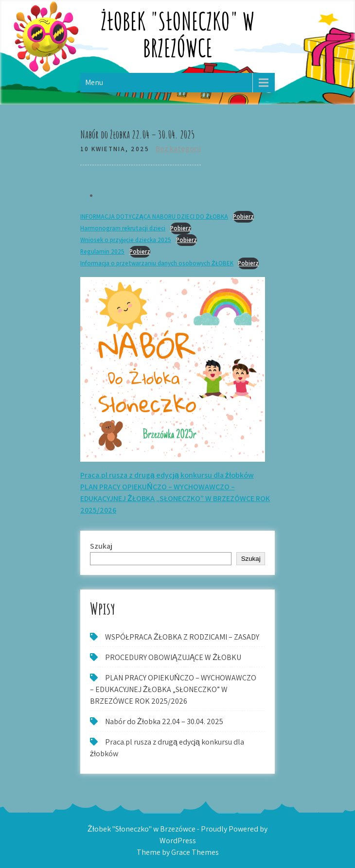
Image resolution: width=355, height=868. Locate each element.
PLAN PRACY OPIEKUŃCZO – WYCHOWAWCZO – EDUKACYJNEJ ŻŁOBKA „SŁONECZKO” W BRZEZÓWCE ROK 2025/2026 (175, 498)
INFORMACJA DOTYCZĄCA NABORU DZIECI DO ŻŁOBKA (154, 217)
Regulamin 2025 (102, 252)
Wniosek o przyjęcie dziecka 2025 (126, 240)
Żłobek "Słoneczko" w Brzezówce (178, 34)
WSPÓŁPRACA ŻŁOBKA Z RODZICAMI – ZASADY (182, 637)
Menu (94, 82)
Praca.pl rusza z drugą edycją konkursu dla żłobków (167, 475)
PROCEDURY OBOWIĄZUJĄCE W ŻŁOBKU (173, 657)
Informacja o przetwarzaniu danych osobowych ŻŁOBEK (157, 263)
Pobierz (243, 217)
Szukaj (101, 546)
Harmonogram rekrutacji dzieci (123, 228)
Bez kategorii (178, 148)
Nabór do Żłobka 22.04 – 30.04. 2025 (164, 721)
